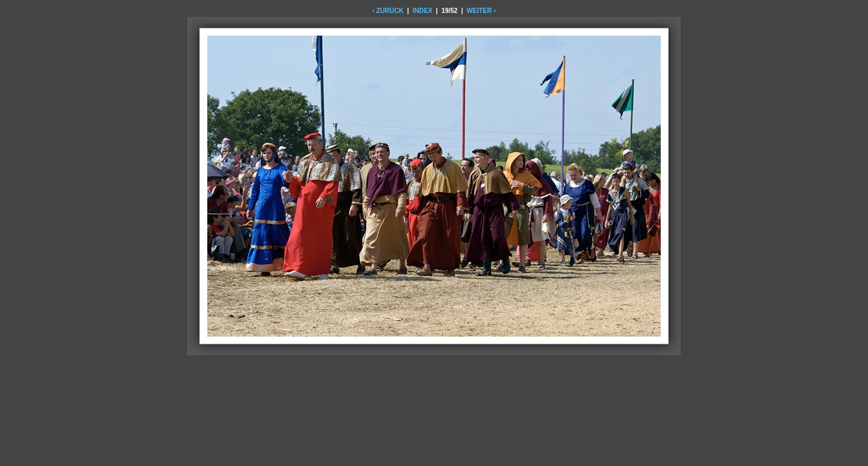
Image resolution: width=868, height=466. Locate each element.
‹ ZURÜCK (388, 11)
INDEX (423, 11)
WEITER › (481, 11)
